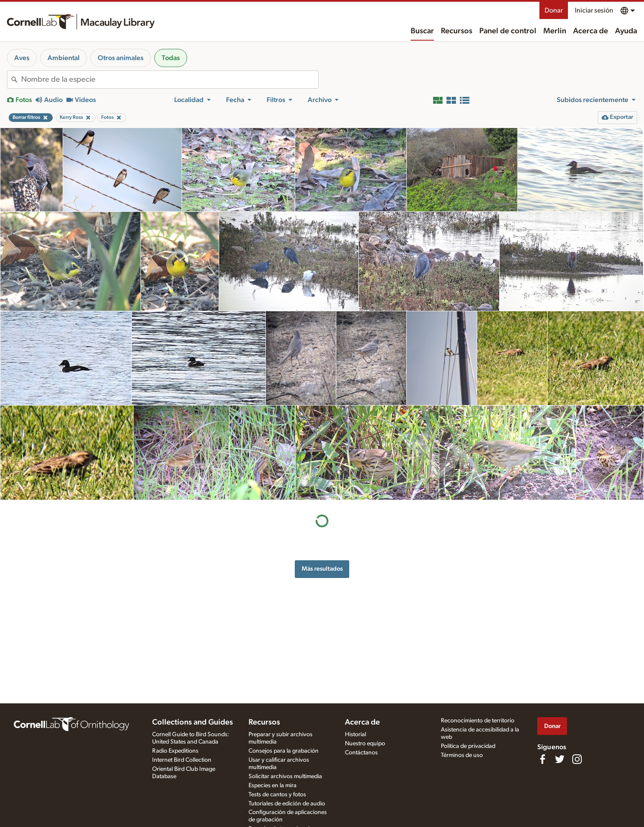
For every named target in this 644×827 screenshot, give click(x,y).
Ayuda (626, 31)
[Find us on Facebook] (542, 759)
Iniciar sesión (594, 10)
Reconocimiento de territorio (478, 721)
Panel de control (508, 31)
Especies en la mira (273, 785)
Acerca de (591, 31)
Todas (171, 58)
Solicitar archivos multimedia (285, 776)
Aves (22, 58)
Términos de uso (462, 755)
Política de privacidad (468, 746)
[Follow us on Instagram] (577, 759)
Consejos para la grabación (284, 751)
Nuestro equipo (365, 744)
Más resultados (322, 569)
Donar (554, 10)
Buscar (422, 31)
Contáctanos (361, 753)
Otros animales (121, 58)
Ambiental (64, 58)
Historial (355, 734)
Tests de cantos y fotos (277, 795)
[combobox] (170, 80)
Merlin (555, 31)
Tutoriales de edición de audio (287, 804)
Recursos (457, 31)
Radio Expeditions (175, 751)
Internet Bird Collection (182, 760)
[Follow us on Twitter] (560, 759)
